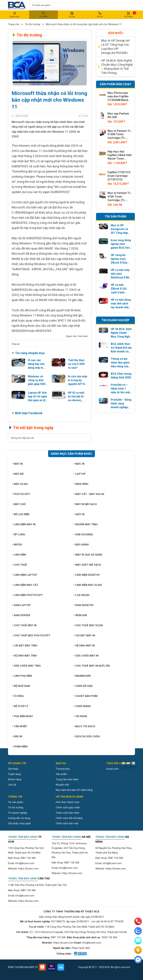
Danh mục (15, 15)
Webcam (80, 615)
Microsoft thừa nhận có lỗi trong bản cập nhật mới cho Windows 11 (84, 24)
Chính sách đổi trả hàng (69, 818)
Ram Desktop (84, 605)
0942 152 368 (109, 937)
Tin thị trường (33, 24)
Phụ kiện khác (23, 716)
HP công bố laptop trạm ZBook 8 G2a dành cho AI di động (120, 259)
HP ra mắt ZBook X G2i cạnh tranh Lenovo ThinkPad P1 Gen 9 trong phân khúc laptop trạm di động (120, 289)
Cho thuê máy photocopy (31, 635)
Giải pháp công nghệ (19, 823)
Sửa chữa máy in (86, 656)
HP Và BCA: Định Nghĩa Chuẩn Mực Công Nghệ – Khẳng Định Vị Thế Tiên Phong (117, 67)
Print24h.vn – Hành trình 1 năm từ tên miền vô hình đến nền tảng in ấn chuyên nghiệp (121, 389)
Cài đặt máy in (84, 635)
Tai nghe (80, 716)
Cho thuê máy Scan (88, 625)
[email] (138, 940)
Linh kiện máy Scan (88, 585)
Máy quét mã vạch (87, 565)
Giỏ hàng (128, 15)
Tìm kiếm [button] (44, 15)
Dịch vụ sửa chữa (87, 736)
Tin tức (72, 15)
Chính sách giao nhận (68, 807)
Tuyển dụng (14, 774)
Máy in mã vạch (85, 504)
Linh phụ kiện (22, 676)
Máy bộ (18, 474)
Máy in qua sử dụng (88, 555)
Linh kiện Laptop (25, 575)
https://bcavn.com (28, 869)
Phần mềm (20, 747)
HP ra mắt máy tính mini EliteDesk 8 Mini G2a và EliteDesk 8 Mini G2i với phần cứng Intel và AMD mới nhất (121, 274)
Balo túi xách (84, 726)
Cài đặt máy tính (25, 646)
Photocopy (21, 494)
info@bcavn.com (25, 863)
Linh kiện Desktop (87, 575)
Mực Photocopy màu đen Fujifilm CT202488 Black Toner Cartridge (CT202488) (118, 100)
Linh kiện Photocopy (27, 595)
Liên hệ (12, 785)
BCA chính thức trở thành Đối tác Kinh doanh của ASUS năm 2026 (121, 348)
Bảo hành (81, 545)
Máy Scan (20, 484)
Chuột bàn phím (85, 696)
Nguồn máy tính (85, 524)
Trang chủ (14, 24)
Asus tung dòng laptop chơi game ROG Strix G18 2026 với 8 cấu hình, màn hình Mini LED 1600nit (121, 244)
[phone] (138, 921)
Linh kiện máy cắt (25, 585)
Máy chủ (19, 504)
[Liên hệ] (138, 950)
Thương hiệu (63, 769)
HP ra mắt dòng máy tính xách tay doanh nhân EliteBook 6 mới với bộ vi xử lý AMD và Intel (121, 304)
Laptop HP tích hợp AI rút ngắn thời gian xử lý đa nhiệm (37, 397)
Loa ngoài (81, 595)
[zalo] (138, 931)
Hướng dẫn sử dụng (19, 818)
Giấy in (79, 514)
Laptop (80, 474)
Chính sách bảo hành (68, 813)
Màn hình (81, 484)
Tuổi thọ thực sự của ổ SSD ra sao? (76, 364)
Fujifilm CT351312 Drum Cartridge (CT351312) (119, 176)
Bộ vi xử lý (20, 706)
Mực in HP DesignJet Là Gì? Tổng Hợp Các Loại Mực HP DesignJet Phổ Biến (115, 47)
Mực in (79, 464)
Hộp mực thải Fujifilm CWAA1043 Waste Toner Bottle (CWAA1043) (120, 159)
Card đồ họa (83, 686)
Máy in (17, 464)
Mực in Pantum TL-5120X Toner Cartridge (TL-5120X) (120, 136)
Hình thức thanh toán (68, 802)
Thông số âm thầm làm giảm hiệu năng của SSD (120, 363)
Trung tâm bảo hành (67, 779)
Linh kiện (19, 555)
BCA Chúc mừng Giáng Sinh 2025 (121, 376)
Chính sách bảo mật (67, 823)
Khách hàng (15, 779)
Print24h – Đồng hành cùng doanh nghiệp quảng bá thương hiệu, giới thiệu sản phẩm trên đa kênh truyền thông (121, 404)
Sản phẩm (61, 774)
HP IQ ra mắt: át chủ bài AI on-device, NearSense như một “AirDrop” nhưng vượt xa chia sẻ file (77, 397)
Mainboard (82, 676)
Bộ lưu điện (21, 514)
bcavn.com (112, 769)
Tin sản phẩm (16, 802)
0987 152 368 (28, 858)
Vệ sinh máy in (84, 646)
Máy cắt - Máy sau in (89, 494)
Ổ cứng (18, 696)
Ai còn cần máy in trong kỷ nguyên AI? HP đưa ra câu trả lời (78, 380)
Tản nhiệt (20, 726)
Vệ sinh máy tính (24, 656)
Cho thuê (20, 565)
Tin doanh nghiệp (18, 813)
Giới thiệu (13, 769)
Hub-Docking (83, 534)
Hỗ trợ (100, 15)
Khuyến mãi (62, 785)
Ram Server (21, 615)
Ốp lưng (19, 534)
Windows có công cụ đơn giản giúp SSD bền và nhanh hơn (37, 380)
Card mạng (82, 706)
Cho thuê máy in (24, 625)
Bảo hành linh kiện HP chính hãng (74, 790)
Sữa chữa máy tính (26, 666)
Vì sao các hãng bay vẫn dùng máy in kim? (36, 364)
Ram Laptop (21, 605)
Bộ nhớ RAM (21, 686)
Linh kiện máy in (24, 524)
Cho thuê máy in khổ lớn (92, 666)
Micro (17, 545)
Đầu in (17, 736)
